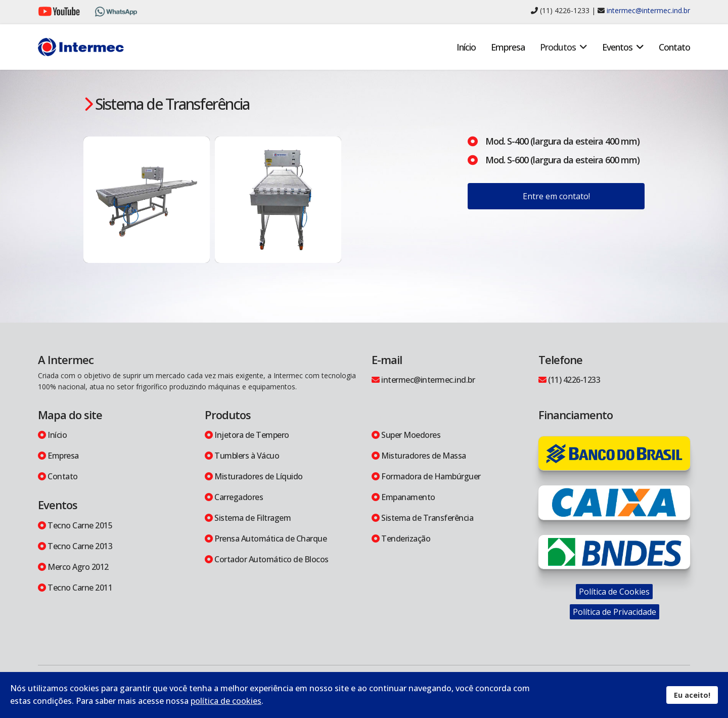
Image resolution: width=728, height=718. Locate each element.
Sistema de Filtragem (248, 518)
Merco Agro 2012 (73, 567)
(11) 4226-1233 (569, 380)
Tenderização (401, 538)
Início (466, 47)
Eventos (617, 47)
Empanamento (403, 497)
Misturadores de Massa (419, 456)
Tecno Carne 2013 (75, 546)
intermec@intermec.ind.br (648, 10)
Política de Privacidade (615, 612)
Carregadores (234, 497)
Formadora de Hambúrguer (426, 476)
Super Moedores (406, 435)
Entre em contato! (556, 196)
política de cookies (226, 701)
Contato (674, 47)
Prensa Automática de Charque (266, 538)
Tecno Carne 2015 (75, 525)
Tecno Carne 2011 (75, 588)
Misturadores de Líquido (254, 476)
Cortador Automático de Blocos (267, 559)
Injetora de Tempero (247, 435)
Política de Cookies (614, 592)
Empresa (508, 47)
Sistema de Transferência (422, 518)
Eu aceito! (692, 695)
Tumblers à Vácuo (242, 456)
